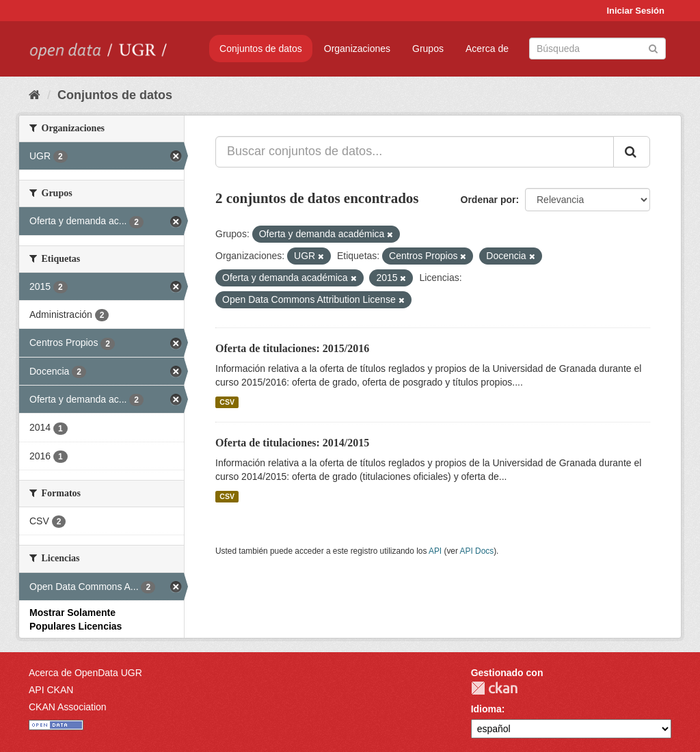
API (435, 551)
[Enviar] (653, 48)
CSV (227, 402)
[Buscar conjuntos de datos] (597, 49)
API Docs (477, 551)
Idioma (486, 709)
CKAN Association (68, 707)
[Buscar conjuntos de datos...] (415, 152)
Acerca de (487, 49)
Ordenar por (488, 200)
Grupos (428, 49)
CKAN (494, 688)
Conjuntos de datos (261, 49)
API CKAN (51, 690)
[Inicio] (35, 95)
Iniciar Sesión (635, 11)
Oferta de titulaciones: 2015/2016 (292, 348)
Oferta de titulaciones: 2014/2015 (292, 443)
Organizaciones (357, 49)
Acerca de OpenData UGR (85, 673)
